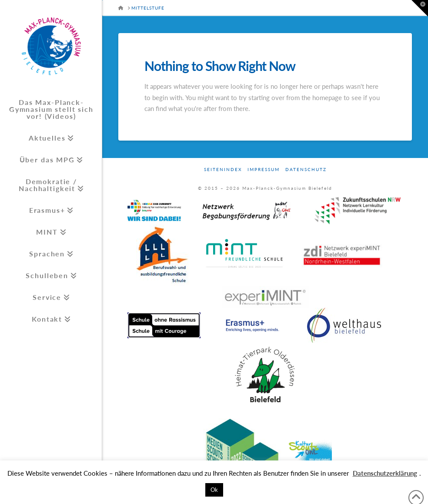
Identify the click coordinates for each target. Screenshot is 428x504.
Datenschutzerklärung (385, 473)
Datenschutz (306, 169)
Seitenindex (223, 169)
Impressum (264, 169)
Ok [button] (214, 490)
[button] (420, 8)
